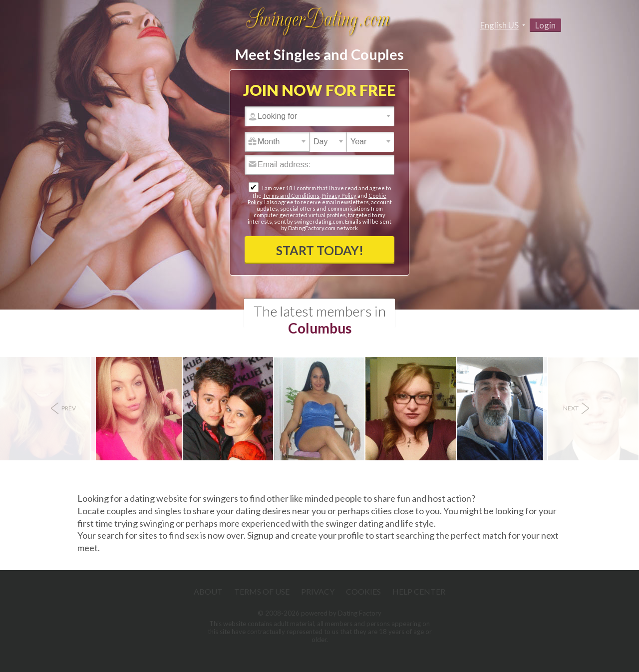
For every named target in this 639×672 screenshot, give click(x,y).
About (208, 591)
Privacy (318, 591)
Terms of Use (262, 591)
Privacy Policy (339, 195)
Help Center (419, 591)
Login (545, 25)
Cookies (363, 591)
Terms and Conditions (291, 195)
